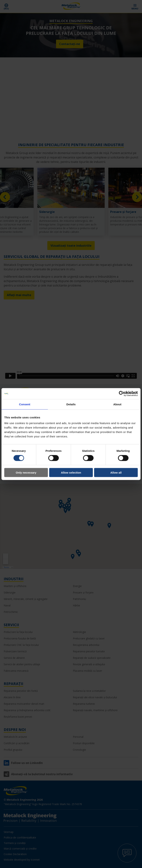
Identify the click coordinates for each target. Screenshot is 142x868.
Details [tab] (71, 404)
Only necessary (26, 473)
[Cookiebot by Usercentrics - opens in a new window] (122, 394)
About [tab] (117, 404)
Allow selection (71, 473)
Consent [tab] (25, 404)
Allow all (116, 473)
